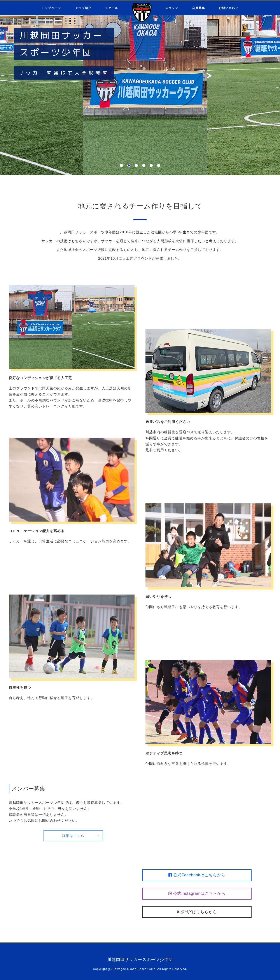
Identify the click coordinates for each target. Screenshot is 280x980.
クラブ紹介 (83, 8)
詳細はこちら (73, 836)
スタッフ (172, 8)
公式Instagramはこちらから (197, 893)
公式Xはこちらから (197, 912)
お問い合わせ (229, 8)
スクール (112, 8)
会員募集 (199, 8)
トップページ (51, 8)
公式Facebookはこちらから (197, 875)
